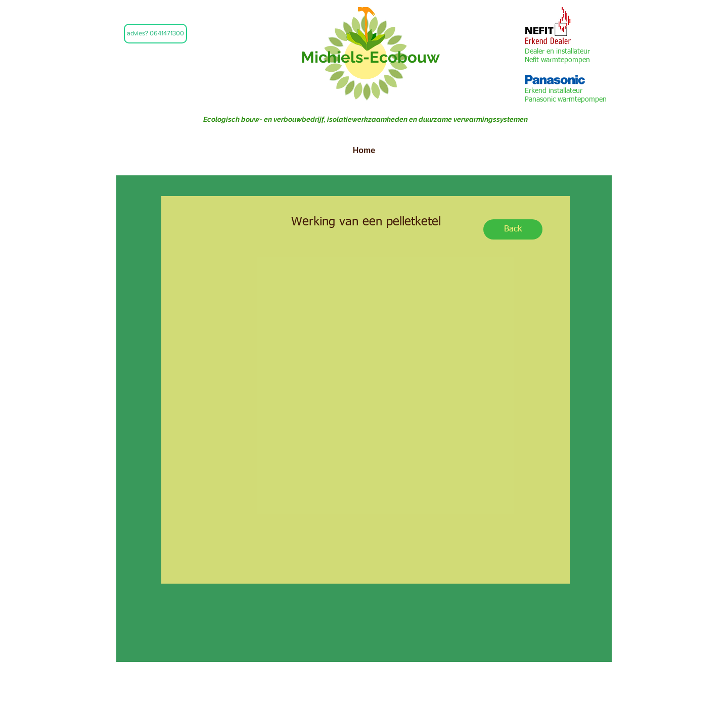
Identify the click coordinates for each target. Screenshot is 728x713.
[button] (155, 34)
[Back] (513, 229)
